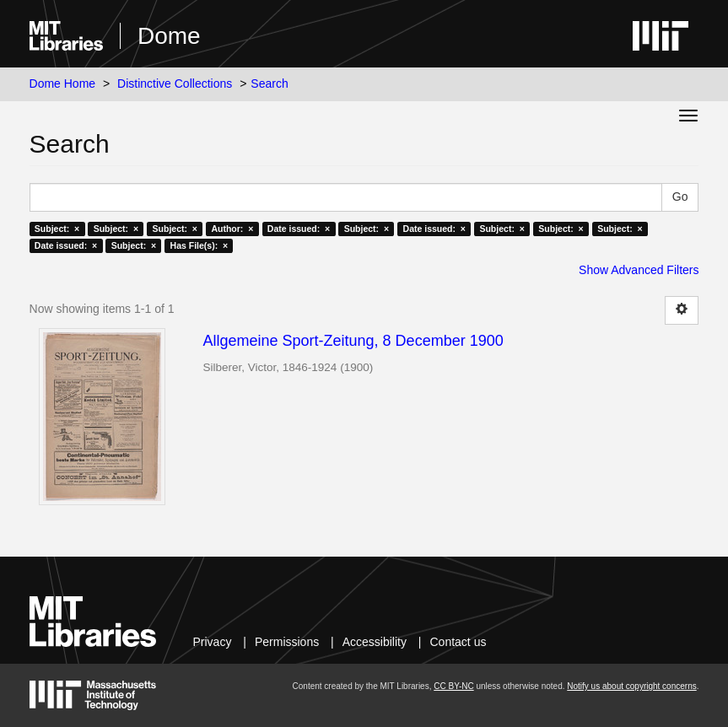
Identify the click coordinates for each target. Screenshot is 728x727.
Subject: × (57, 229)
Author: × (232, 229)
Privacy (213, 642)
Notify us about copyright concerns (631, 686)
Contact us (458, 642)
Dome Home (63, 83)
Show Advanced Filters (639, 270)
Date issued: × (299, 229)
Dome (169, 36)
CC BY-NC (453, 686)
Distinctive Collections (175, 83)
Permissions (287, 642)
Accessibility (375, 642)
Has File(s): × (200, 245)
